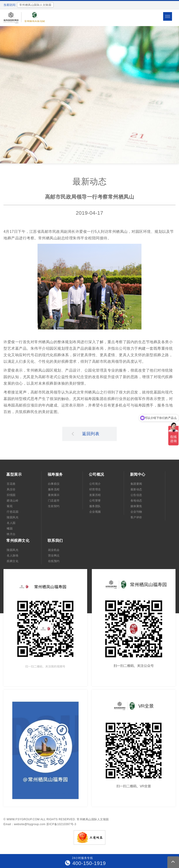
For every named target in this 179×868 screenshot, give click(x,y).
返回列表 (86, 434)
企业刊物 (136, 512)
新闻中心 (138, 474)
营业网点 (54, 556)
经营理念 (95, 489)
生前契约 (54, 506)
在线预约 (54, 561)
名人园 (11, 523)
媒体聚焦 (136, 506)
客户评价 (136, 517)
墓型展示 (14, 474)
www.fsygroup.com (23, 819)
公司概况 (96, 474)
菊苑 (10, 506)
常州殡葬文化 (18, 541)
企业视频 (95, 512)
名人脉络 (13, 556)
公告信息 (136, 495)
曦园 (10, 529)
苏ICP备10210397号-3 (61, 824)
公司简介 (95, 484)
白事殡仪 (54, 484)
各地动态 (136, 501)
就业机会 (54, 550)
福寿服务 (55, 474)
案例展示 (54, 495)
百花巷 (11, 484)
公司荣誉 (95, 501)
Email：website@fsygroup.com (24, 824)
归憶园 (11, 495)
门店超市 (54, 501)
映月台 (11, 534)
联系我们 (55, 541)
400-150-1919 (85, 863)
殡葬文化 (13, 561)
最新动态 (136, 489)
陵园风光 (13, 517)
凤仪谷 (11, 489)
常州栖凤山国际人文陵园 (93, 819)
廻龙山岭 (13, 501)
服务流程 (54, 489)
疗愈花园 (13, 512)
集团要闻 (136, 484)
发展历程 (95, 495)
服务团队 (95, 506)
